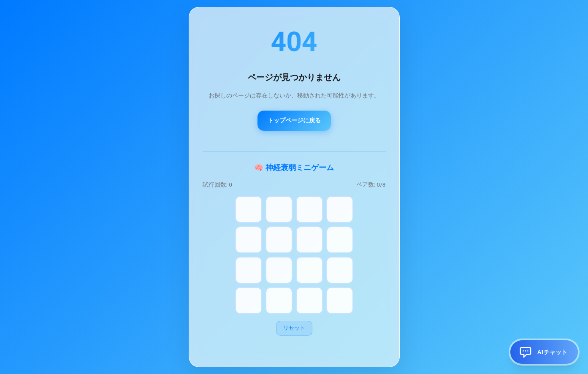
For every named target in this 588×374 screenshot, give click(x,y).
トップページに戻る (294, 121)
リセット (294, 328)
